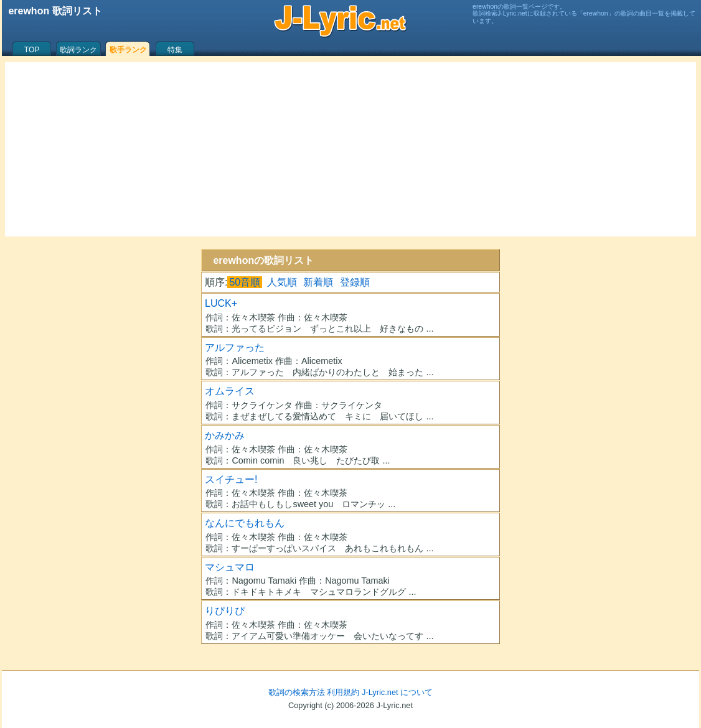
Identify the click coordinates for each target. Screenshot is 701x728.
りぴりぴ (225, 611)
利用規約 (343, 692)
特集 (175, 50)
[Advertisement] (350, 149)
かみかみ (225, 435)
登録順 (355, 282)
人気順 (282, 282)
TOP (32, 50)
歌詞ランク (78, 50)
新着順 (318, 282)
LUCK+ (221, 303)
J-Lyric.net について (397, 692)
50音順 (245, 282)
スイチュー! (231, 479)
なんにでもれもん (245, 523)
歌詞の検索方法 (297, 692)
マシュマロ (230, 567)
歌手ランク (128, 50)
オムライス (230, 391)
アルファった (235, 348)
